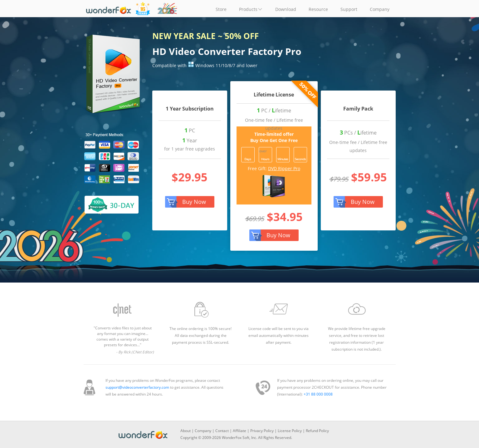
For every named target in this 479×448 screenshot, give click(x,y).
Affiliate (239, 431)
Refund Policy (317, 431)
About (186, 431)
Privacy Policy (262, 431)
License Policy (290, 431)
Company (203, 431)
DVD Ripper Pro (284, 168)
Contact (222, 431)
